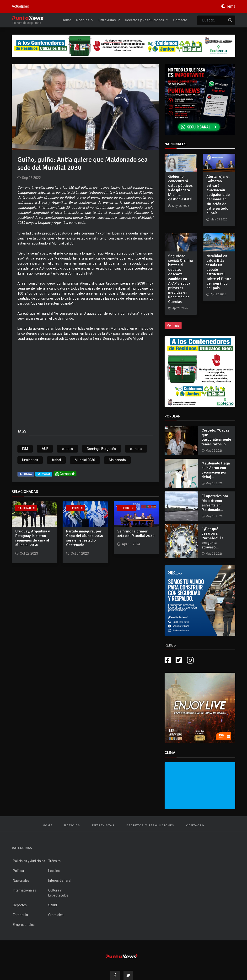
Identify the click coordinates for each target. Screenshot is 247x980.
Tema (231, 6)
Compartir (65, 474)
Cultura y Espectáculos (58, 893)
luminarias (30, 460)
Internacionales (24, 890)
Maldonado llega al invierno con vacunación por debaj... (216, 470)
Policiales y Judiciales (29, 861)
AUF (45, 449)
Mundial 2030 (85, 460)
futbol (56, 460)
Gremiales (56, 915)
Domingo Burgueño (102, 449)
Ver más (173, 325)
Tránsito (54, 861)
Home (66, 20)
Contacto (180, 20)
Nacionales (26, 508)
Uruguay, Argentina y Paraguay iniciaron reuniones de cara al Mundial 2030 (33, 538)
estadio (67, 449)
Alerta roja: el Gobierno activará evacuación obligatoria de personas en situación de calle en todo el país (218, 195)
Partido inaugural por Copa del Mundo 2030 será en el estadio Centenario (85, 538)
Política (18, 871)
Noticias (85, 20)
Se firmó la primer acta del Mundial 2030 (136, 534)
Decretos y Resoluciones (147, 20)
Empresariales (24, 925)
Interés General (60, 881)
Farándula (20, 915)
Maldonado (117, 460)
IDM (25, 449)
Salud (53, 905)
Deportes (76, 508)
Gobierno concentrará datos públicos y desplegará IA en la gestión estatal (180, 188)
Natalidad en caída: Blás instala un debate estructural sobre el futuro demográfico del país (219, 272)
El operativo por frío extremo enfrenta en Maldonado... (215, 503)
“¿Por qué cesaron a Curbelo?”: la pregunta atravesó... (212, 538)
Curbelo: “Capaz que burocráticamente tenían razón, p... (216, 437)
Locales (54, 871)
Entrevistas (109, 20)
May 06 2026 (214, 451)
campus (136, 449)
